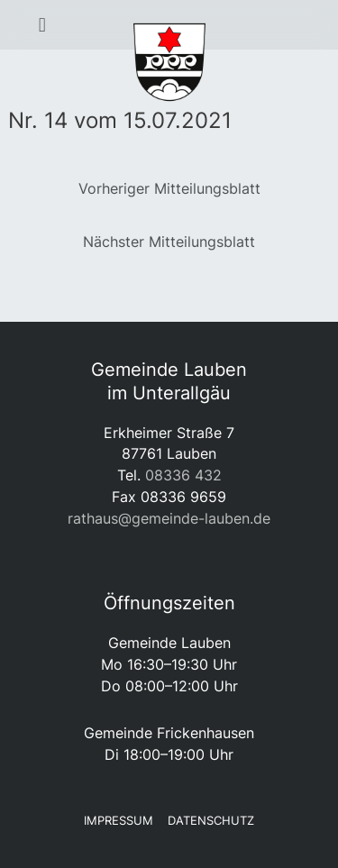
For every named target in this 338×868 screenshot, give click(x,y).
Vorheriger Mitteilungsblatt (169, 188)
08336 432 (183, 475)
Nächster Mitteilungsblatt (169, 242)
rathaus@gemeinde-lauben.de (169, 518)
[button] (42, 25)
